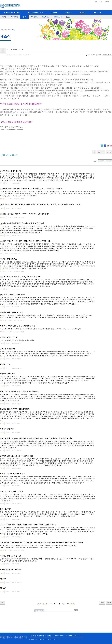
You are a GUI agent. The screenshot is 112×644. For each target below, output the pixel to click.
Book (68, 17)
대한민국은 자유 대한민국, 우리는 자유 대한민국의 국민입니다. (27, 241)
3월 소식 (3, 588)
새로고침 (109, 603)
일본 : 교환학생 (6, 509)
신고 (88, 55)
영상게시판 (46, 17)
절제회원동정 (58, 17)
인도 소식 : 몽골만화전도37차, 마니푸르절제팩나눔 (19, 391)
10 (68, 604)
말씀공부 (68, 12)
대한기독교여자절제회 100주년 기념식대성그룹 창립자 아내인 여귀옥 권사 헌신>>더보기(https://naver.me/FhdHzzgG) (40, 329)
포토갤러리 (14, 17)
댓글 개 (5, 155)
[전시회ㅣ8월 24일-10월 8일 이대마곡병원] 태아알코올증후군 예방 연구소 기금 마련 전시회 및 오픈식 (42, 204)
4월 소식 (3, 579)
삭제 (103, 152)
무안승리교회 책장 (7, 429)
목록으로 (109, 152)
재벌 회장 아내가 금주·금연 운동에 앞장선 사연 (18, 326)
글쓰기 (3, 603)
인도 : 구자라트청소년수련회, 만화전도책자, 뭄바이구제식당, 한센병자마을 (28, 525)
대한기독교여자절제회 (35, 12)
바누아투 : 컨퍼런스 (7, 374)
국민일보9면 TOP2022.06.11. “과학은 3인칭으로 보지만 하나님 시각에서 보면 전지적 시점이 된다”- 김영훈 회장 (42, 542)
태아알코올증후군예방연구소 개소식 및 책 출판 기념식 (24, 223)
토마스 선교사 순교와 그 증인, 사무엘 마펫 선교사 (22, 277)
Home (96, 2)
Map (101, 2)
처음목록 (102, 603)
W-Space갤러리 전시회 (12, 171)
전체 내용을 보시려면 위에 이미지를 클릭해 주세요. (17, 340)
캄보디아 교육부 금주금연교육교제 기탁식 (16, 409)
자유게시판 (34, 17)
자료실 (4, 17)
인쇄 (93, 55)
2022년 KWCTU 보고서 (9, 337)
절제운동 (54, 12)
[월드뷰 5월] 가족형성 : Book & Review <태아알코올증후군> (26, 214)
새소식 (24, 17)
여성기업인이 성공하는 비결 (10, 556)
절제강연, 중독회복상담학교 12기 (12, 474)
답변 (99, 152)
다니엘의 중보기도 (10, 259)
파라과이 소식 (5, 364)
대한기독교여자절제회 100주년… (12, 312)
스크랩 (99, 55)
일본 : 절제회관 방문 (8, 349)
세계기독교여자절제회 (12, 12)
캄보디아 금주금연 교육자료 (10, 569)
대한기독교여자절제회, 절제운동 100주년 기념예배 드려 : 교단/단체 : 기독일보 (33, 189)
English (107, 2)
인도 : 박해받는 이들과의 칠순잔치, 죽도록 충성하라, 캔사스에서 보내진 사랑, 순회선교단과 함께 (36, 438)
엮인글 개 (13, 155)
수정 (94, 152)
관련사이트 (97, 12)
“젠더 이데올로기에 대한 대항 (14, 294)
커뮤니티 (82, 12)
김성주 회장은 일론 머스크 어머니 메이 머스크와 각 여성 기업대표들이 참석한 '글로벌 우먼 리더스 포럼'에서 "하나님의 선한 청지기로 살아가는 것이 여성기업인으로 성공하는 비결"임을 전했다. (47, 560)
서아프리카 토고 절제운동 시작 (11, 491)
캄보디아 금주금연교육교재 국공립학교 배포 (16, 456)
